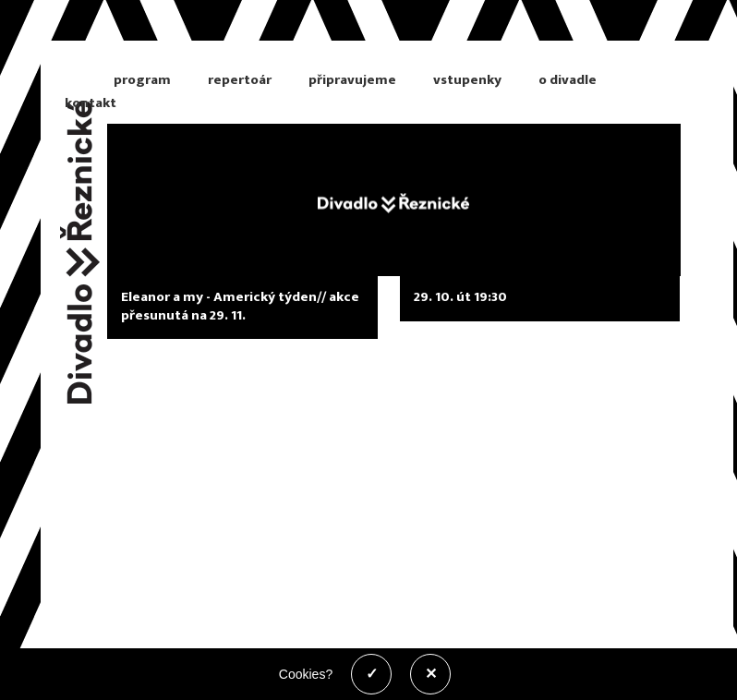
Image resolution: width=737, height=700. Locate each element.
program (142, 80)
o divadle (568, 80)
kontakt (91, 103)
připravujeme (352, 80)
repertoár (240, 80)
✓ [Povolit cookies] (372, 674)
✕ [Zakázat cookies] (431, 674)
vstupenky (467, 80)
